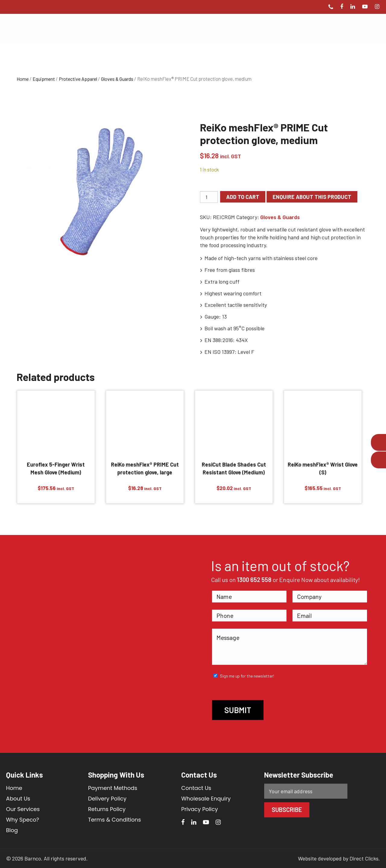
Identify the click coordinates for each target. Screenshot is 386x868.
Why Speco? (23, 820)
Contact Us (196, 788)
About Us (18, 799)
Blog (12, 830)
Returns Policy (107, 809)
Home (23, 79)
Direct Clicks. (365, 858)
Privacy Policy (200, 809)
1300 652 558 (254, 580)
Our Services (23, 809)
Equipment (44, 79)
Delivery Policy (107, 799)
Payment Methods (113, 788)
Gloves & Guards (117, 79)
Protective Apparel (78, 79)
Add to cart (243, 197)
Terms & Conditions (114, 820)
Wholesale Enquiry (206, 799)
